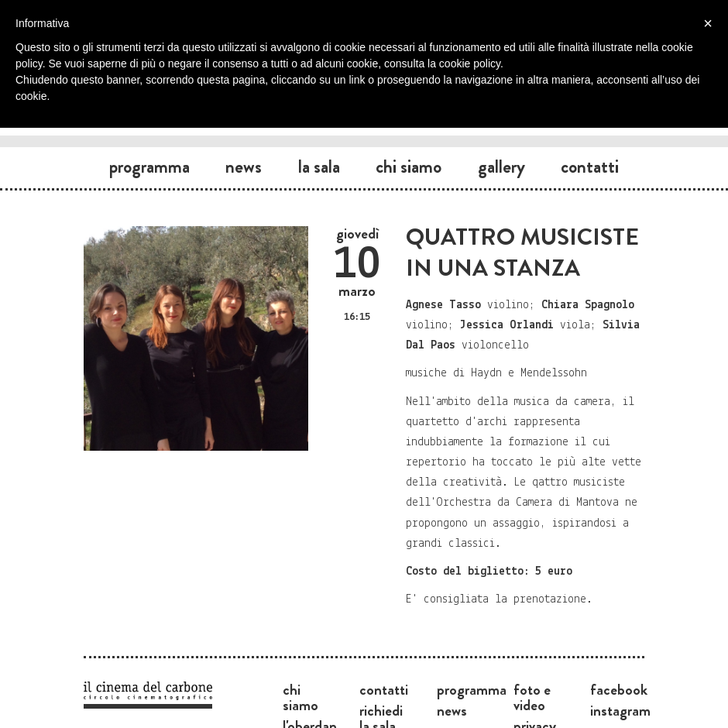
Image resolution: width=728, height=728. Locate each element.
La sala (319, 167)
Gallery (501, 167)
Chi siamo (409, 167)
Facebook (619, 689)
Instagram (620, 710)
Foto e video (532, 697)
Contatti (590, 167)
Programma (149, 167)
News (244, 167)
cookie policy (470, 64)
